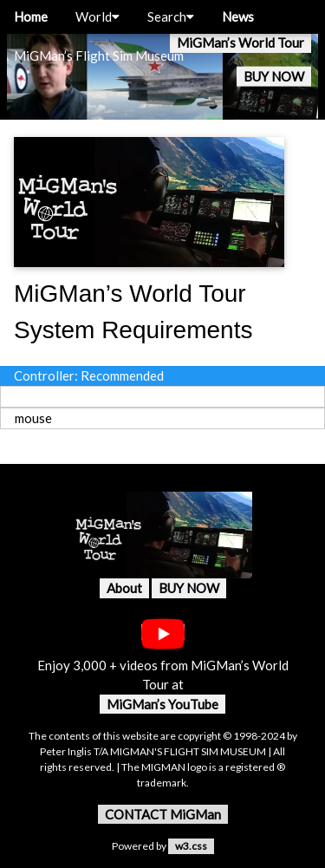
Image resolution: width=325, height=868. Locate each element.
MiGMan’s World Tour (240, 42)
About (124, 588)
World (97, 16)
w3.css (191, 846)
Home (31, 16)
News (238, 16)
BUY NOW (274, 76)
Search (171, 16)
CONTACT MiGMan (163, 814)
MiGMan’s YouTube (162, 704)
